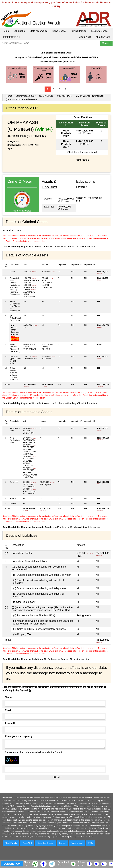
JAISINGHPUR (64, 96)
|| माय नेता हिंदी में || (11, 37)
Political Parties (79, 31)
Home (6, 31)
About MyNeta (103, 37)
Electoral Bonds (99, 31)
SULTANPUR (46, 96)
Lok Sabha (19, 31)
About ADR (85, 37)
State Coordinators (45, 843)
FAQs (90, 843)
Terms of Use (77, 843)
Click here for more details (83, 152)
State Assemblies (39, 31)
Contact (62, 843)
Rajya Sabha (59, 31)
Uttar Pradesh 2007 (26, 96)
